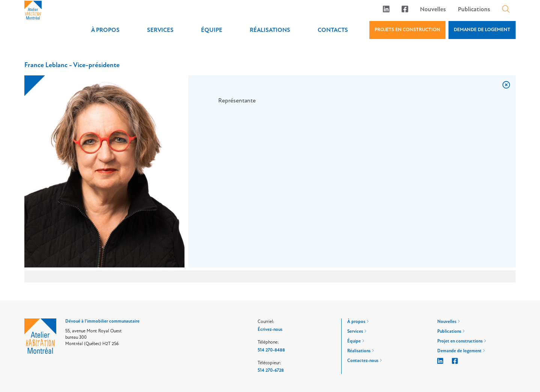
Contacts (333, 30)
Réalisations (270, 30)
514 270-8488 (271, 350)
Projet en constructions (462, 341)
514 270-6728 (271, 370)
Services (160, 30)
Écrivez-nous (270, 330)
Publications (474, 9)
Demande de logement (461, 351)
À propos (105, 30)
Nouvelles (433, 9)
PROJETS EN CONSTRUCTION (407, 30)
